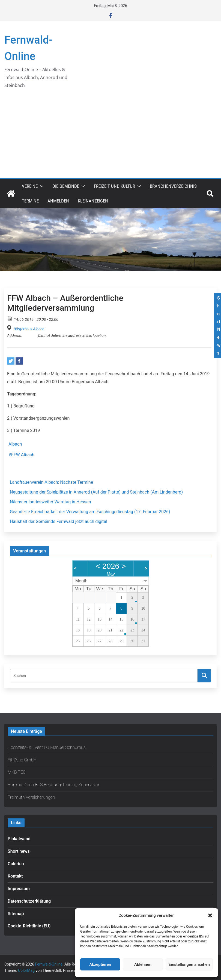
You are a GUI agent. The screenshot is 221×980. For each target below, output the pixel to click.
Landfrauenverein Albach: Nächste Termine (51, 482)
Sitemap (16, 914)
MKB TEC (17, 772)
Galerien (16, 864)
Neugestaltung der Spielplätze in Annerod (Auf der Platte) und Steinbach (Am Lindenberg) (96, 492)
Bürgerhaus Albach (29, 329)
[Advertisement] (111, 137)
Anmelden (58, 201)
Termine (30, 201)
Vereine (30, 186)
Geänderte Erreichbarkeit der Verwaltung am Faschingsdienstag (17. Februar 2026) (90, 512)
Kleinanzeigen (93, 201)
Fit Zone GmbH (22, 760)
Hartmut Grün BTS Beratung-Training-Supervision (54, 785)
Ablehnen (143, 964)
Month (81, 581)
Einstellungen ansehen (189, 964)
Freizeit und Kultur (114, 186)
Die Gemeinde (66, 186)
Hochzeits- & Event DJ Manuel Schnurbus (47, 747)
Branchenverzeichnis (173, 186)
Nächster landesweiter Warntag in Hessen (50, 502)
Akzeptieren (100, 964)
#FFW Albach (21, 455)
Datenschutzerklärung (29, 901)
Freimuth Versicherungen (31, 797)
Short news (19, 851)
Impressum (19, 889)
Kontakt (15, 876)
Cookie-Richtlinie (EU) (29, 926)
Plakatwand (19, 839)
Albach (15, 444)
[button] (210, 915)
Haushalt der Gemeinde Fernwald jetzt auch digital (59, 521)
